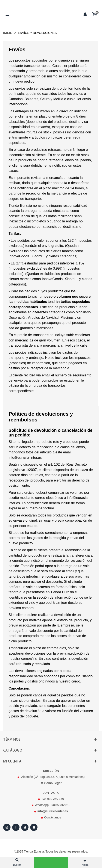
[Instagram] (7, 827)
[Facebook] (16, 827)
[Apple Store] (34, 827)
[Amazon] (25, 827)
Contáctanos (53, 817)
